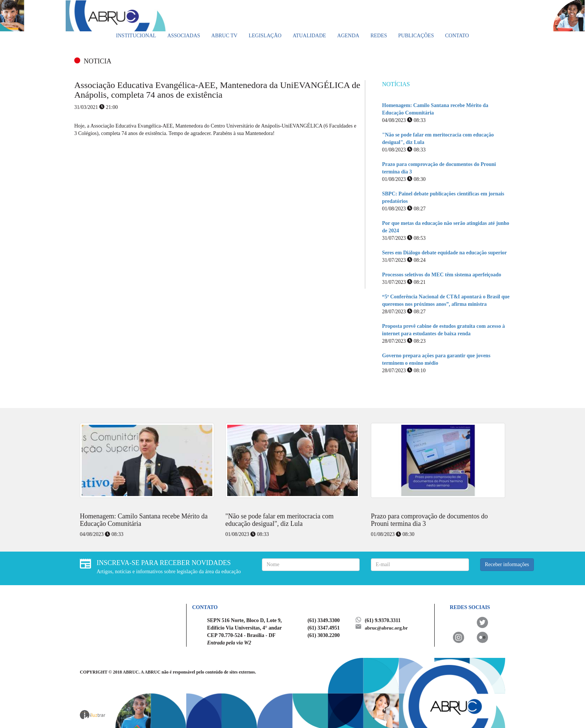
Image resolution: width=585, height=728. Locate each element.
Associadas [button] (184, 36)
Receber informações (507, 564)
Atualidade (309, 36)
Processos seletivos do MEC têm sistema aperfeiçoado (442, 275)
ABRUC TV (224, 36)
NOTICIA (98, 61)
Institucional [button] (136, 36)
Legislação (265, 36)
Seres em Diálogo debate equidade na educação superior (445, 253)
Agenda (348, 36)
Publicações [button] (416, 36)
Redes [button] (379, 36)
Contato (457, 36)
